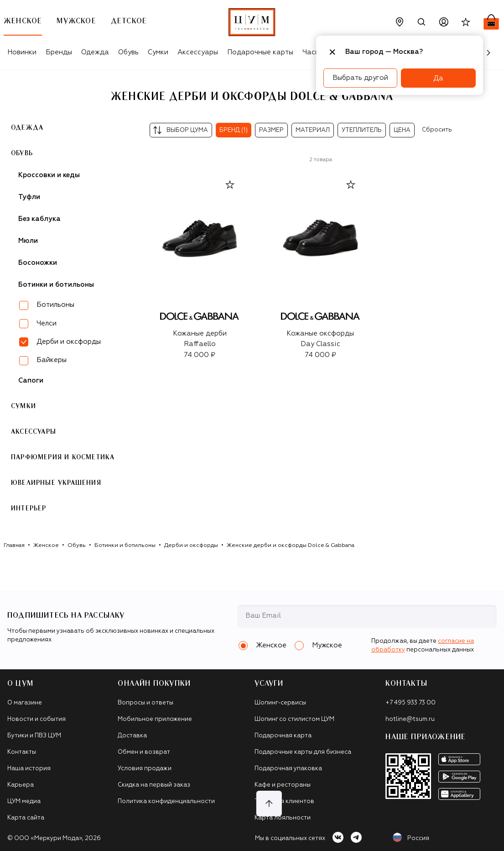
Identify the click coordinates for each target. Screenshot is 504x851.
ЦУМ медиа (24, 801)
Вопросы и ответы (145, 703)
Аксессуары (198, 52)
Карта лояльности (283, 818)
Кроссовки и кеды (49, 175)
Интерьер (29, 509)
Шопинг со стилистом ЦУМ (294, 719)
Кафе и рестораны (283, 785)
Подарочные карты (260, 52)
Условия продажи (145, 769)
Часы (311, 52)
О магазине (25, 703)
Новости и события (36, 719)
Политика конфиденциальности (166, 801)
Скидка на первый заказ (154, 785)
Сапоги (31, 381)
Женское (46, 546)
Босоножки (38, 263)
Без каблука (39, 219)
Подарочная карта (283, 736)
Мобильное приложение (155, 719)
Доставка (132, 736)
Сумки (158, 52)
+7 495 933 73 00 (410, 703)
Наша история (29, 769)
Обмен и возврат (144, 752)
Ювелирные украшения (56, 483)
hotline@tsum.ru (410, 719)
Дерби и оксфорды (191, 546)
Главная (14, 546)
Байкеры (52, 360)
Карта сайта (26, 818)
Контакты (22, 752)
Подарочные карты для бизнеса (303, 752)
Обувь (128, 52)
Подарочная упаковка (288, 769)
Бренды (59, 52)
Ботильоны (55, 305)
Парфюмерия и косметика (63, 457)
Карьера (21, 785)
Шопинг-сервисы (280, 703)
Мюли (28, 241)
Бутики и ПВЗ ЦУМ (34, 736)
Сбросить (437, 130)
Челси (47, 323)
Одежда (95, 52)
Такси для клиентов (284, 801)
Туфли (29, 197)
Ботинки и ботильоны (56, 285)
